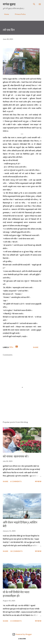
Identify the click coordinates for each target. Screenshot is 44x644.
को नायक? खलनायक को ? (16, 456)
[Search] (34, 4)
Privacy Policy (19, 14)
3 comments (16, 621)
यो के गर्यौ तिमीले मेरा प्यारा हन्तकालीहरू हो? (16, 594)
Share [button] (36, 347)
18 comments (16, 551)
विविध (11, 347)
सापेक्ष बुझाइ (9, 4)
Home (5, 14)
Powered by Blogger (22, 634)
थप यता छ (38, 481)
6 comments (16, 481)
